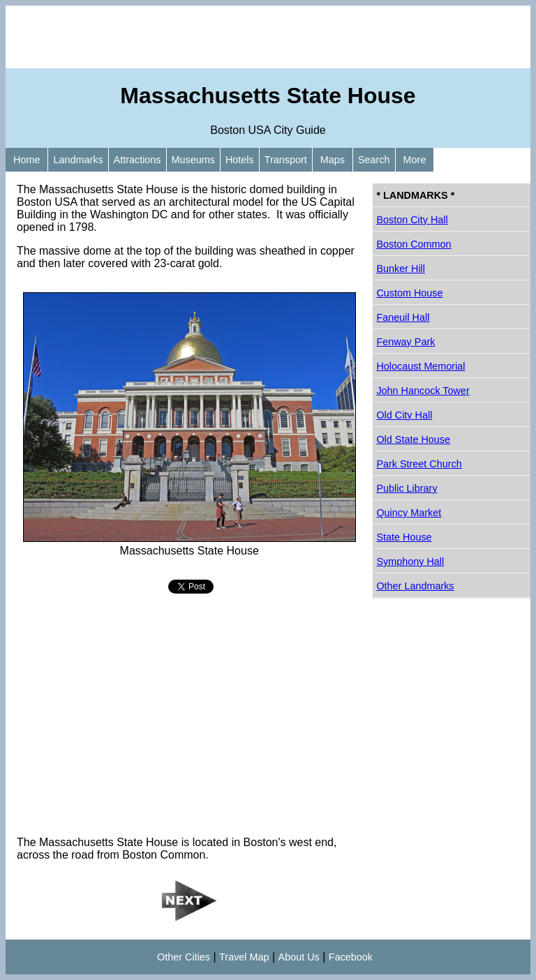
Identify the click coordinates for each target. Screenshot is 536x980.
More (415, 160)
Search (374, 160)
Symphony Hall (410, 561)
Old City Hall (404, 415)
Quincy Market (409, 513)
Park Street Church (419, 464)
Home (27, 160)
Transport (286, 160)
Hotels (240, 160)
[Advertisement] (268, 37)
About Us (299, 957)
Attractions (137, 160)
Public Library (407, 488)
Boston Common (414, 244)
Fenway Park (405, 342)
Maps (333, 160)
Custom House (409, 293)
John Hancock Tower (423, 391)
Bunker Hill (401, 269)
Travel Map (244, 957)
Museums (193, 160)
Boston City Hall (412, 220)
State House (404, 537)
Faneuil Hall (403, 317)
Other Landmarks (415, 586)
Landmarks (78, 160)
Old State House (413, 439)
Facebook (351, 957)
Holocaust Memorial (420, 366)
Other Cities (184, 957)
